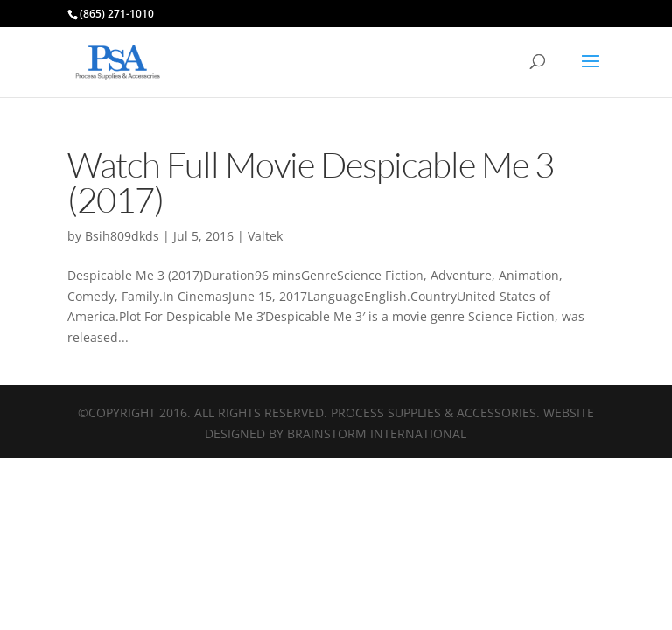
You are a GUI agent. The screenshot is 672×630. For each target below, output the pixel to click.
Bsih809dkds (122, 236)
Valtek (265, 236)
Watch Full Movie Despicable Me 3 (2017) (311, 182)
